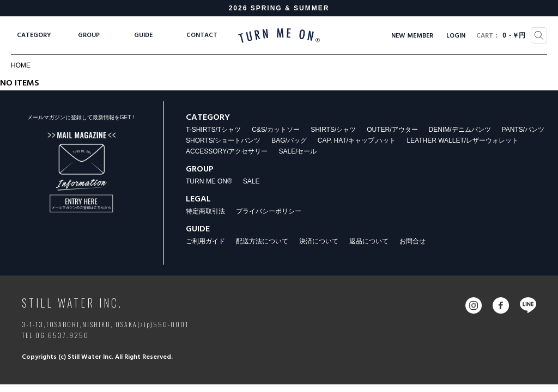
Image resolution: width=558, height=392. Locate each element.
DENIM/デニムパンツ (460, 130)
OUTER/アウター (392, 130)
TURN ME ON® (209, 181)
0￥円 (501, 36)
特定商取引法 (205, 211)
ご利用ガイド (205, 241)
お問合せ (413, 241)
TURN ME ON (279, 35)
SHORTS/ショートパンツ (223, 140)
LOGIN (456, 36)
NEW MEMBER (412, 36)
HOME (21, 65)
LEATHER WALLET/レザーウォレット (462, 140)
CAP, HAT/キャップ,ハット (357, 140)
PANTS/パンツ (523, 130)
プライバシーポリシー (269, 211)
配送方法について (262, 241)
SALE (251, 181)
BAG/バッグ (289, 140)
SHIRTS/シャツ (333, 130)
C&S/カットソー (276, 130)
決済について (319, 241)
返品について (369, 241)
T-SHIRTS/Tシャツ (213, 130)
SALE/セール (298, 151)
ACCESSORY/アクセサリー (227, 151)
